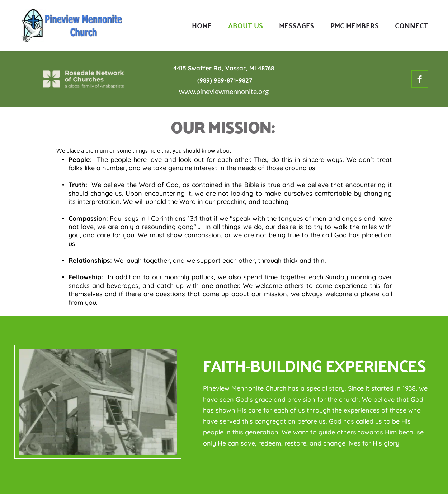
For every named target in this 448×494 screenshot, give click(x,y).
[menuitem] (202, 25)
